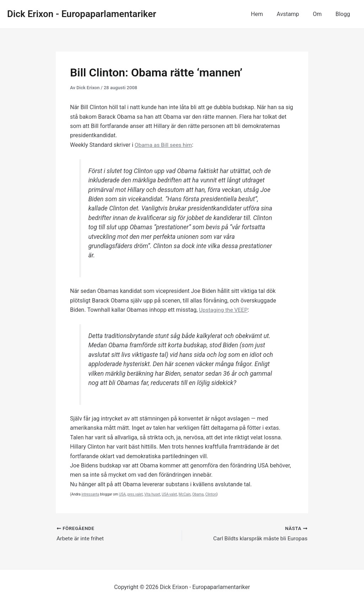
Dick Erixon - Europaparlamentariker (82, 14)
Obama (198, 494)
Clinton (211, 494)
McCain (184, 494)
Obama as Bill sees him (164, 145)
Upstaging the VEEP (224, 310)
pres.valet (135, 494)
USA (122, 494)
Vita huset (152, 494)
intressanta (90, 494)
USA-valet (169, 494)
